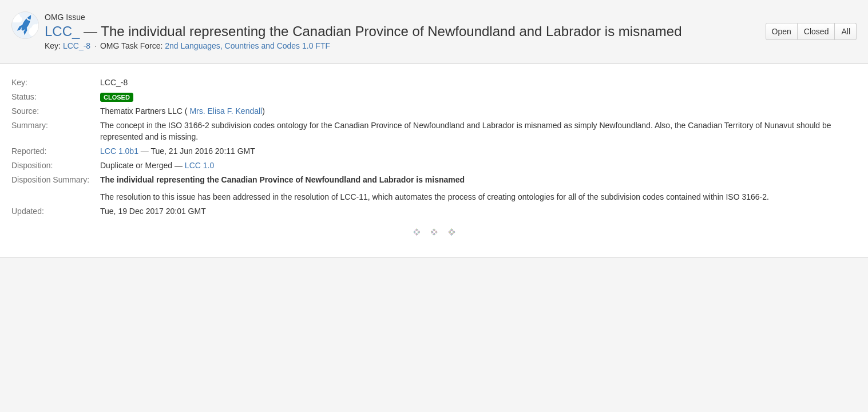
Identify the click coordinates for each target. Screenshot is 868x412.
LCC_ (62, 31)
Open (782, 31)
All (846, 31)
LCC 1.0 (199, 165)
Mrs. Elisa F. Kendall (226, 111)
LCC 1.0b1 (119, 151)
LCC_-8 (77, 46)
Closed (817, 31)
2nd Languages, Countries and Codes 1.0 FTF (247, 46)
